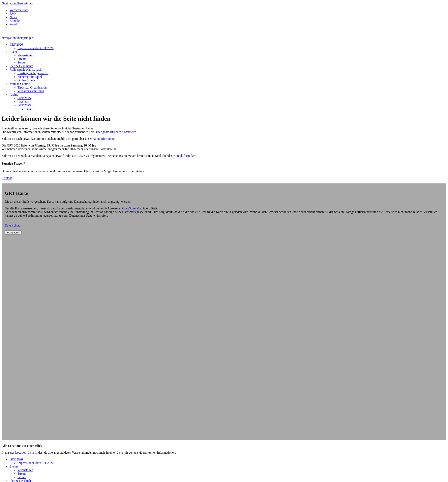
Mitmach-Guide (20, 84)
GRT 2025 (24, 98)
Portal (13, 24)
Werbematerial (19, 10)
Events (14, 52)
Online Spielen (27, 80)
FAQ (13, 14)
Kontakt (15, 21)
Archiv (14, 95)
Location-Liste (24, 453)
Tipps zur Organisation (32, 87)
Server (22, 62)
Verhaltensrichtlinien (31, 91)
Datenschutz (13, 225)
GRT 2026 (16, 45)
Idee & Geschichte (21, 66)
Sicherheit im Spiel (30, 77)
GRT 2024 (24, 102)
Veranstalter (25, 55)
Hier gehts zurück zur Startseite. (116, 132)
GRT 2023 (24, 105)
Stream (22, 59)
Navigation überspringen (17, 3)
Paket (29, 109)
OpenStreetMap (132, 208)
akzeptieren (13, 233)
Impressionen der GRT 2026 (35, 48)
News (13, 17)
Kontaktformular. (104, 139)
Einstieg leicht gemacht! (33, 73)
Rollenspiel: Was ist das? (25, 70)
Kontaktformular (184, 156)
